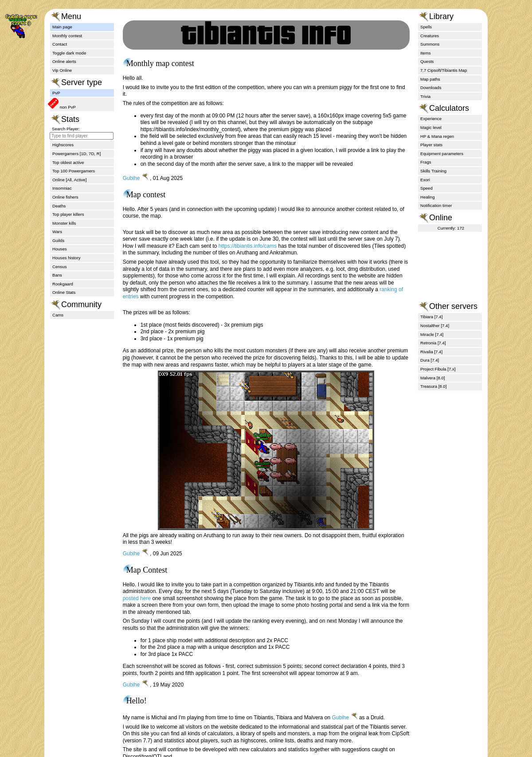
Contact (60, 44)
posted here (137, 598)
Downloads (431, 88)
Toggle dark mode (69, 53)
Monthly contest (67, 36)
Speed (426, 188)
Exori (425, 180)
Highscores (63, 145)
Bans (57, 275)
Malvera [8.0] (432, 378)
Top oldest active (68, 162)
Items (425, 53)
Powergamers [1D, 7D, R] (76, 154)
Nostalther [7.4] (435, 326)
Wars (57, 232)
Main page (62, 27)
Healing (428, 197)
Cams (58, 315)
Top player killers (68, 214)
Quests (427, 61)
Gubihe (131, 178)
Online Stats (64, 292)
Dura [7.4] (430, 360)
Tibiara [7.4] (431, 317)
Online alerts (64, 61)
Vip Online (62, 70)
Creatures (430, 36)
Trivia (425, 96)
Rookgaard (63, 284)
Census (60, 267)
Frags (426, 162)
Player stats (431, 145)
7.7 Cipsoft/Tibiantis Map (444, 70)
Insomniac (62, 188)
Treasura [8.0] (433, 386)
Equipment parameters (442, 154)
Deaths (59, 206)
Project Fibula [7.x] (438, 369)
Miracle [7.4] (432, 334)
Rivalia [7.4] (431, 352)
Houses (60, 249)
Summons (430, 44)
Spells (426, 27)
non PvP (67, 107)
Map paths (430, 79)
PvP (56, 93)
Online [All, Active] (69, 180)
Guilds (58, 240)
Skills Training (433, 171)
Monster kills (64, 223)
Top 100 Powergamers (74, 171)
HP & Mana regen (437, 136)
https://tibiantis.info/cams (248, 246)
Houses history (66, 258)
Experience (431, 119)
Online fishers (65, 197)
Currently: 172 (451, 228)
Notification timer (436, 205)
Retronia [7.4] (433, 343)
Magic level (431, 127)
